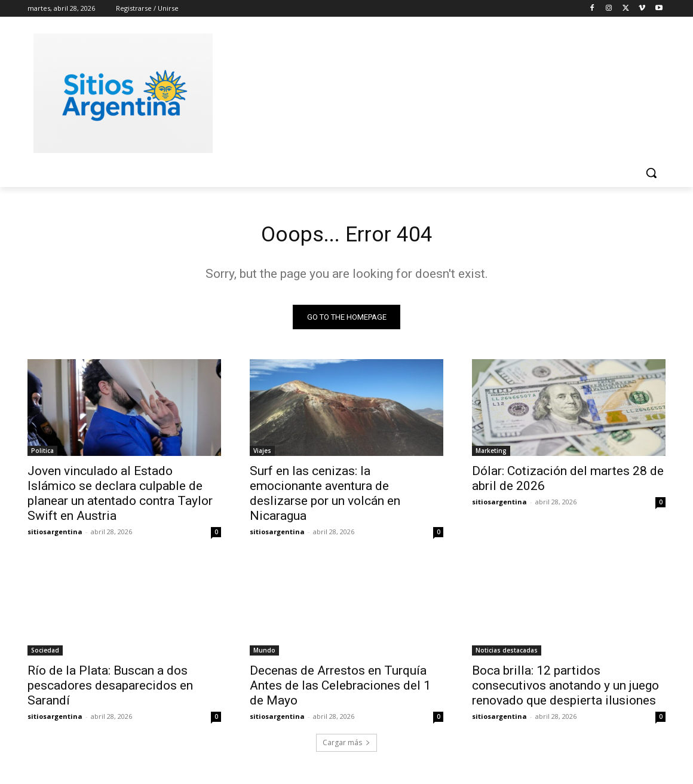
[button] (651, 173)
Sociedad (45, 654)
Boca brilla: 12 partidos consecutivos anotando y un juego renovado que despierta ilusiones (565, 689)
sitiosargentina (55, 535)
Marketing (491, 454)
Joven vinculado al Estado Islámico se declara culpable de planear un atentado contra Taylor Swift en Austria (120, 497)
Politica (42, 454)
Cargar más (346, 746)
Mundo (264, 654)
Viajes (262, 454)
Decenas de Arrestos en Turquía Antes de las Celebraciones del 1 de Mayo (340, 689)
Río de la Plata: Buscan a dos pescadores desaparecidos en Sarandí (110, 689)
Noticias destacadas (507, 654)
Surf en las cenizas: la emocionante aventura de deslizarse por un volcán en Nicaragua (325, 497)
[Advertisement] (436, 91)
